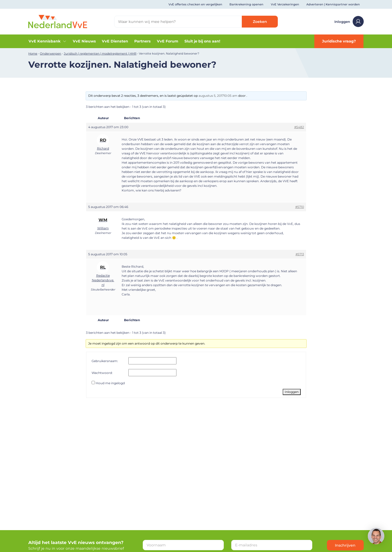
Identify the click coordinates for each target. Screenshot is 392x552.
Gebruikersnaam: (105, 361)
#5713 (300, 254)
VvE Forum (168, 41)
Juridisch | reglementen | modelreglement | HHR (100, 54)
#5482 (299, 127)
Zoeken (260, 22)
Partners (142, 41)
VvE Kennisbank (48, 41)
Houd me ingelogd (110, 383)
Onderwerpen (51, 54)
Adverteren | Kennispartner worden (333, 4)
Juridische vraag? (339, 41)
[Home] (58, 21)
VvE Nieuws (84, 41)
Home (33, 54)
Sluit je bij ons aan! (202, 41)
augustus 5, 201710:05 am (218, 96)
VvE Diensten (115, 41)
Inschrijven (345, 545)
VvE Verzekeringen (285, 4)
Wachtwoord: (102, 373)
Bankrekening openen (246, 4)
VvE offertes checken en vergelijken (195, 4)
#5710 (300, 207)
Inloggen (349, 21)
